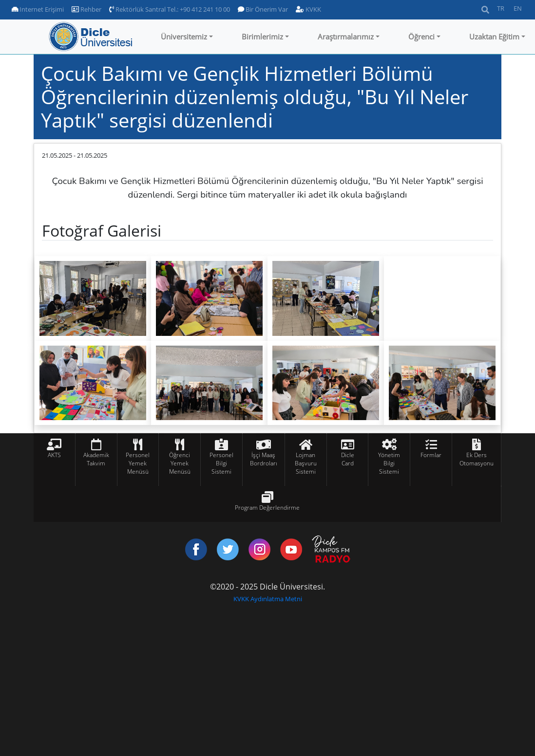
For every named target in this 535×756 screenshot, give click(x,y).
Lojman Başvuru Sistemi (306, 463)
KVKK (308, 9)
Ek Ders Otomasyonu (477, 459)
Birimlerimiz (262, 37)
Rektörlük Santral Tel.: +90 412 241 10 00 (170, 9)
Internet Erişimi (38, 9)
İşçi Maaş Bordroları (264, 459)
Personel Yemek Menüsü (138, 463)
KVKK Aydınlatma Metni (268, 599)
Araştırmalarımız (346, 37)
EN (518, 8)
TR (501, 8)
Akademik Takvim (96, 459)
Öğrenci (421, 37)
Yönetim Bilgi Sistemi (389, 463)
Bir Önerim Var (263, 9)
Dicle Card (348, 459)
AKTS (54, 455)
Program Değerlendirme (267, 507)
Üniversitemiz (184, 37)
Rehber (86, 9)
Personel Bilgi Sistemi (221, 463)
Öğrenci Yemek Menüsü (180, 463)
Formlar (431, 455)
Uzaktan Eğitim (494, 37)
